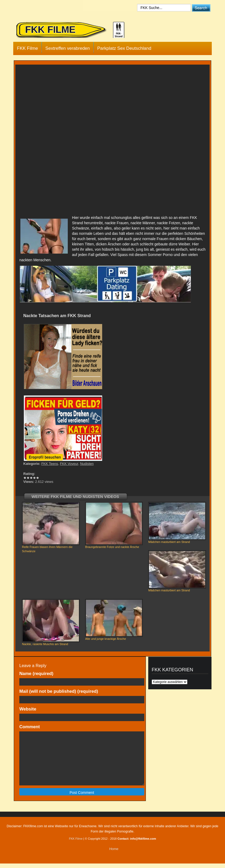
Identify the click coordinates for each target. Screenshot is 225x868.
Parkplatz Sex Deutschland (124, 48)
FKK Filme (27, 48)
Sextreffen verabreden (67, 48)
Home (114, 849)
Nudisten (87, 464)
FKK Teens (50, 464)
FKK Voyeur (69, 464)
